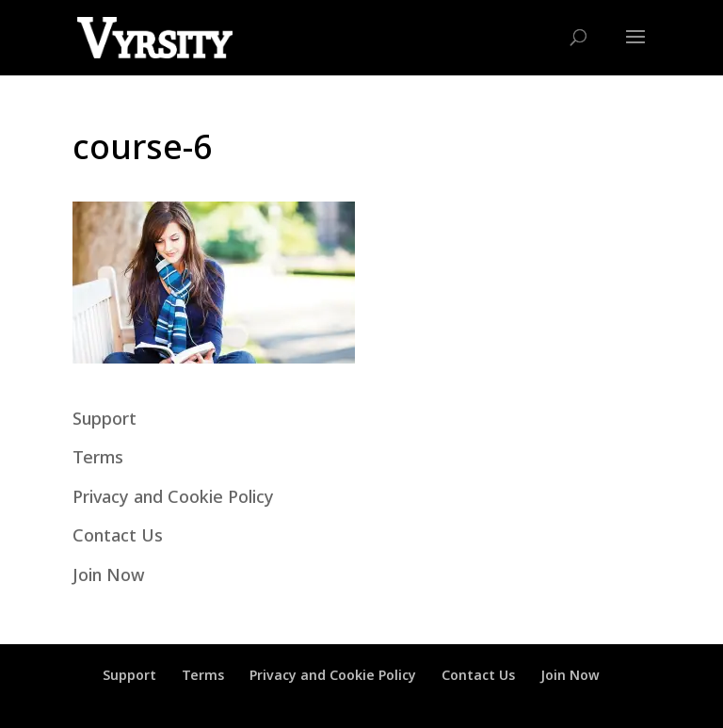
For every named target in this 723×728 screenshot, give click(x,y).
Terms (98, 457)
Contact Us (118, 535)
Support (104, 418)
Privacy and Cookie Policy (173, 496)
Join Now (109, 574)
